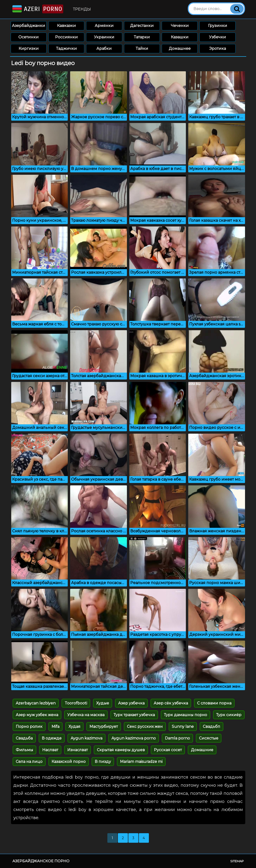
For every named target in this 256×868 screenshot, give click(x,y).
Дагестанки (142, 26)
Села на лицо (29, 762)
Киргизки (29, 49)
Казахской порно (69, 762)
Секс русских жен (145, 727)
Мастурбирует (104, 727)
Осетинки (29, 37)
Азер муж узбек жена (37, 715)
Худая (74, 727)
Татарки (142, 37)
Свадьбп (212, 727)
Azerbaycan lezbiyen (36, 703)
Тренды (82, 9)
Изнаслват (78, 750)
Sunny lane (183, 727)
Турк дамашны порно (185, 715)
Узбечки (217, 37)
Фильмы (24, 750)
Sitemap (237, 861)
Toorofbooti (76, 703)
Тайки (142, 49)
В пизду (103, 762)
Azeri (37, 9)
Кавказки (66, 26)
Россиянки (66, 37)
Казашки (180, 37)
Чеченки (180, 26)
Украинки (104, 37)
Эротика (218, 49)
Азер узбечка (131, 703)
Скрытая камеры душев (121, 750)
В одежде (52, 738)
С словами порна (214, 703)
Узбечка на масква (86, 715)
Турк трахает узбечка (134, 715)
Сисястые (209, 738)
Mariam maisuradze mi (141, 762)
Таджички (66, 49)
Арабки (104, 49)
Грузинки (218, 26)
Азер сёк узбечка (171, 703)
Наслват (50, 750)
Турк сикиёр (229, 715)
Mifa (55, 727)
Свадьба (24, 738)
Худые (103, 703)
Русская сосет (168, 750)
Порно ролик (29, 727)
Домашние (202, 750)
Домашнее (180, 49)
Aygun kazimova (86, 738)
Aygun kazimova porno (134, 738)
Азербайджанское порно (41, 861)
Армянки (104, 26)
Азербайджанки (29, 26)
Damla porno (177, 738)
